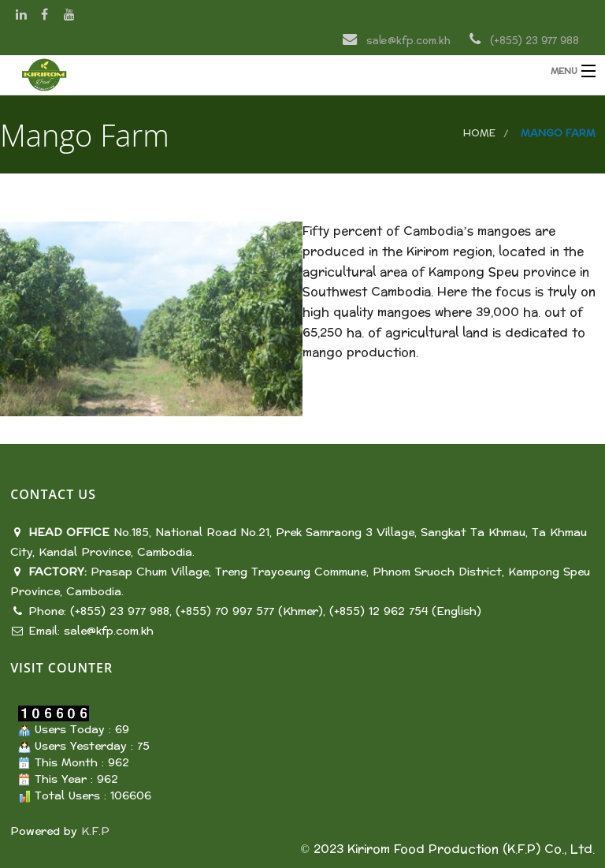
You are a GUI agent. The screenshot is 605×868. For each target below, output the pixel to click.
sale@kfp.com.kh (109, 631)
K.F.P (95, 831)
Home (479, 133)
